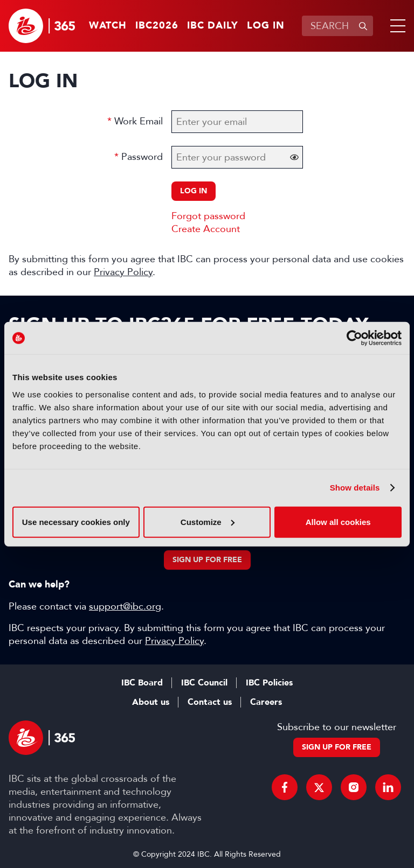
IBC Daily (213, 26)
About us (151, 702)
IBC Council (204, 683)
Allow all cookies (338, 521)
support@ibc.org (125, 606)
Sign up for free (207, 560)
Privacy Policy (123, 272)
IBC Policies (269, 683)
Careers (266, 702)
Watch (108, 26)
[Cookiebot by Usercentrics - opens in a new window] (354, 338)
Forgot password (208, 216)
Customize (208, 521)
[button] (396, 26)
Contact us (210, 702)
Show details (355, 488)
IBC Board (142, 683)
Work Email (139, 121)
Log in (266, 26)
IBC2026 (157, 26)
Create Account (206, 229)
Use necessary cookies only (76, 521)
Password (142, 157)
